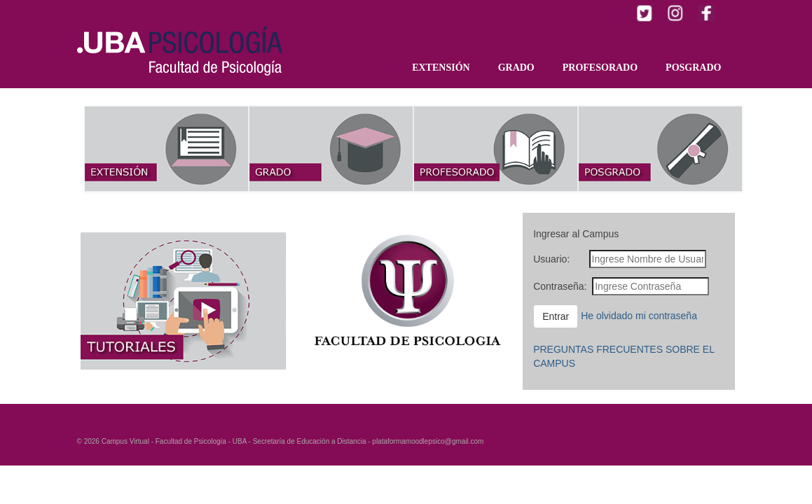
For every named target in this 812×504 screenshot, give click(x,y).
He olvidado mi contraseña (639, 315)
